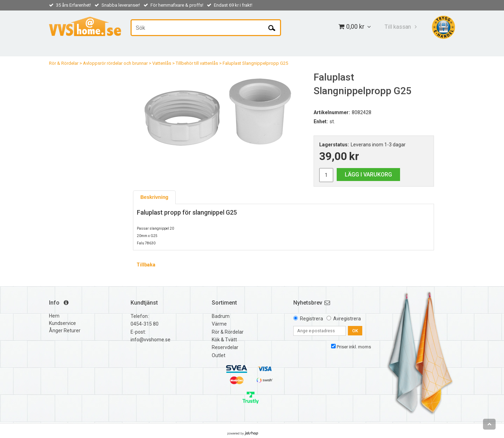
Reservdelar (225, 347)
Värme (219, 324)
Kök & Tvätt (224, 340)
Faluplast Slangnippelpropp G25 (255, 63)
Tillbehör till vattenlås (197, 63)
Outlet (219, 355)
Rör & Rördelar (64, 63)
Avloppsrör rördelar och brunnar (115, 63)
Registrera (311, 319)
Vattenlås (162, 63)
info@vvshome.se (150, 340)
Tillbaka (146, 265)
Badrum (221, 316)
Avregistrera (347, 319)
